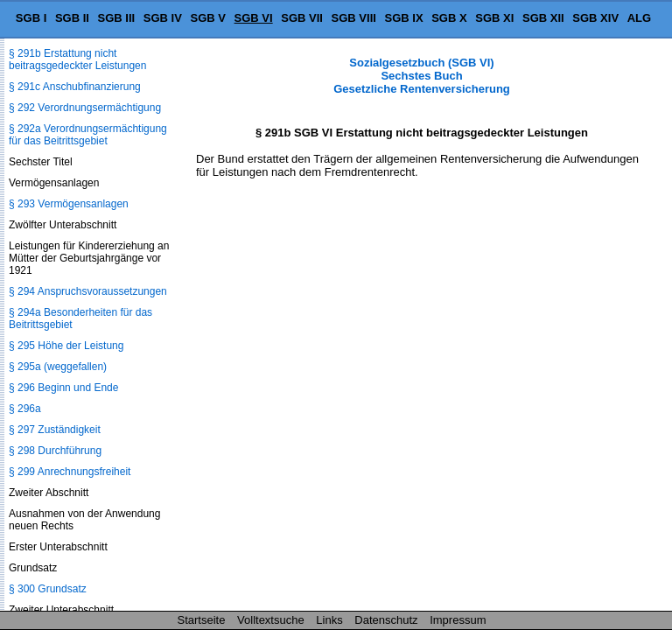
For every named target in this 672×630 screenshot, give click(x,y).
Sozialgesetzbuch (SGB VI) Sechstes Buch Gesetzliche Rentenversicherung (422, 76)
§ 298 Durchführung (55, 451)
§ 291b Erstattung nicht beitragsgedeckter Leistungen (77, 59)
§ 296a (25, 409)
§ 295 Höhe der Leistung (66, 346)
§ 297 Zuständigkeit (55, 430)
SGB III (117, 18)
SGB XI (494, 18)
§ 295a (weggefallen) (58, 367)
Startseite (202, 620)
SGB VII (302, 18)
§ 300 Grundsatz (48, 589)
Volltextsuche (271, 620)
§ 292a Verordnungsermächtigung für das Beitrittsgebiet (88, 135)
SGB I (31, 18)
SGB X (449, 18)
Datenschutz (386, 620)
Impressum (458, 620)
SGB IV (163, 18)
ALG (639, 18)
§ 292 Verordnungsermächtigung (85, 108)
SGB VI (254, 18)
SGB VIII (354, 18)
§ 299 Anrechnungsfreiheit (70, 472)
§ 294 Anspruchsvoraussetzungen (88, 291)
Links (329, 620)
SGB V (207, 18)
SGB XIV (595, 18)
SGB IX (404, 18)
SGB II (72, 18)
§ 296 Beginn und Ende (63, 388)
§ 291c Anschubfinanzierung (75, 87)
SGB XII (543, 18)
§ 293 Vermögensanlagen (69, 204)
